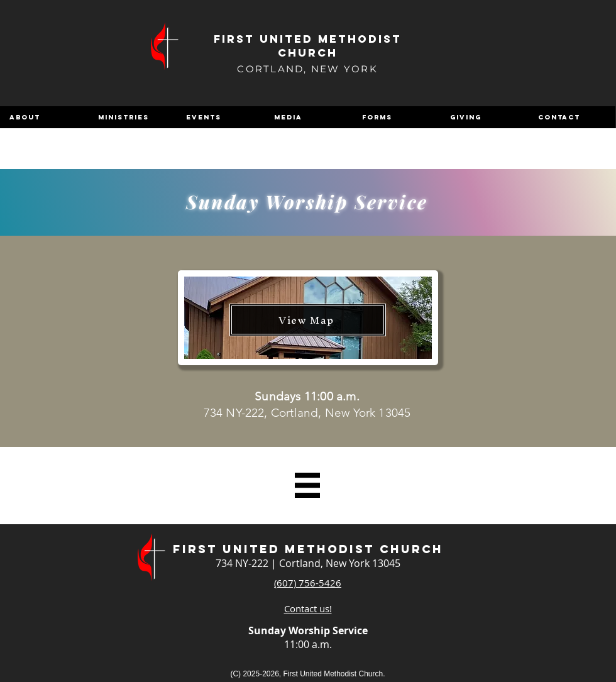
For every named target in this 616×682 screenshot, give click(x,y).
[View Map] (308, 320)
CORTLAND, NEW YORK (307, 69)
